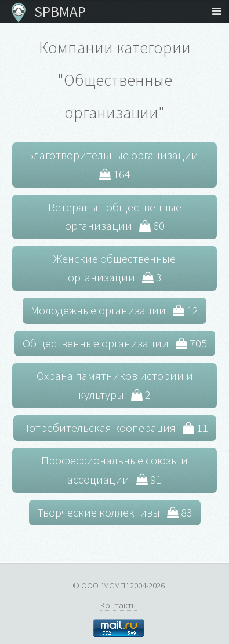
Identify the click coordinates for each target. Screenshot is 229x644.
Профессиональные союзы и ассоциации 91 (114, 470)
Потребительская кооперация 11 (115, 428)
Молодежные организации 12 (114, 310)
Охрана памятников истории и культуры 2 (115, 385)
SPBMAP (57, 12)
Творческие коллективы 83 (115, 512)
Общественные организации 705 (115, 343)
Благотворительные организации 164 (115, 164)
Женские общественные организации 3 (114, 268)
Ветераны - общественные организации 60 (115, 217)
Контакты (119, 605)
